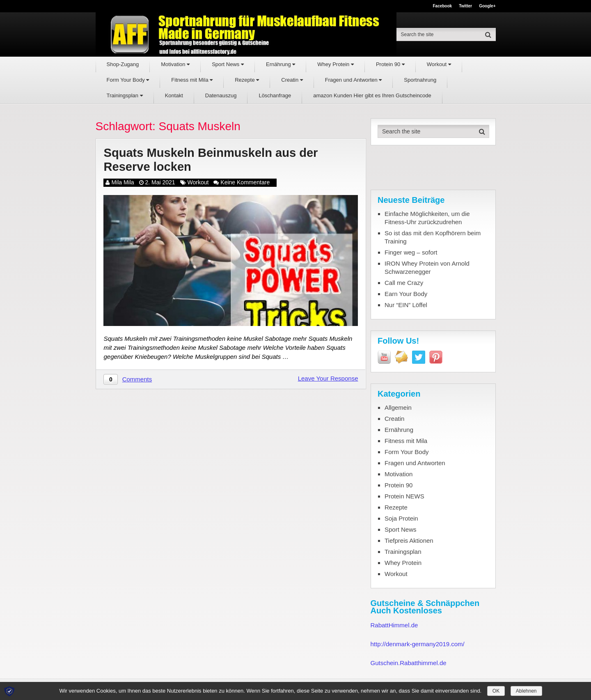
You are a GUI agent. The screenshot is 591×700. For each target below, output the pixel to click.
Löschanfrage (275, 95)
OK (496, 691)
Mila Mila (123, 183)
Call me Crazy (404, 283)
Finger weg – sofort (411, 252)
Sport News (228, 64)
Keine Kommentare (245, 183)
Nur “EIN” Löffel (406, 305)
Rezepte (247, 80)
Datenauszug (221, 95)
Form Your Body (128, 80)
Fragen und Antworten (354, 80)
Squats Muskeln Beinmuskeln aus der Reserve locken (214, 160)
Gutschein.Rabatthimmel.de (409, 663)
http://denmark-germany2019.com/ (418, 644)
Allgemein (398, 407)
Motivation (175, 64)
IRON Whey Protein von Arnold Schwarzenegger (427, 267)
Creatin (292, 80)
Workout (439, 64)
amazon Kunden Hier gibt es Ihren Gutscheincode (372, 95)
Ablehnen (526, 691)
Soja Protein (401, 518)
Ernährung (281, 64)
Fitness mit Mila (192, 80)
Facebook (442, 6)
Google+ (487, 6)
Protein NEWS (404, 496)
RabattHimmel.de (394, 625)
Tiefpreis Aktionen (409, 540)
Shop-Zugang (123, 64)
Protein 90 (390, 64)
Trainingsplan (125, 95)
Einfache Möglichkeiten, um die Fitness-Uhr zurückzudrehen (427, 218)
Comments (137, 380)
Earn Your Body (406, 294)
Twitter (465, 6)
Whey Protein (336, 64)
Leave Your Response (328, 379)
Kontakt (174, 95)
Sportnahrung (420, 80)
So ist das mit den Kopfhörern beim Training (433, 237)
